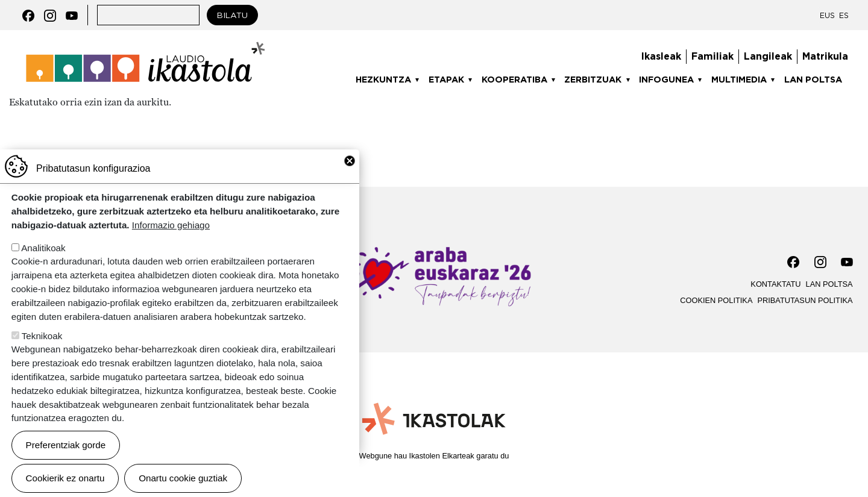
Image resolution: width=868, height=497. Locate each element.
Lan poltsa (813, 79)
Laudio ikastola (146, 45)
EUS (827, 15)
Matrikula (825, 56)
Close (350, 179)
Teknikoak (42, 354)
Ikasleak (661, 56)
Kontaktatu (775, 284)
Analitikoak (43, 266)
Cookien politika (716, 300)
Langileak (768, 56)
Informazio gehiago (171, 243)
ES (844, 15)
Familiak (712, 56)
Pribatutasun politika (805, 300)
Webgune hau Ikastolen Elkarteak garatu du (434, 456)
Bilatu (232, 15)
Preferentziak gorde (66, 463)
